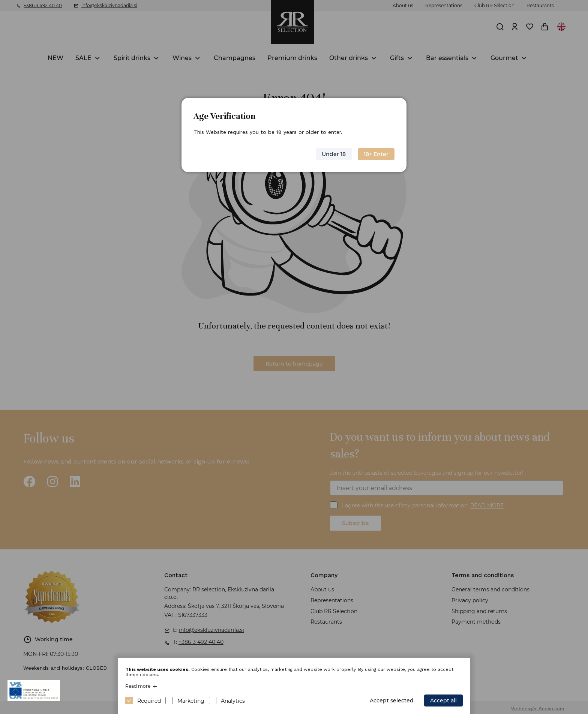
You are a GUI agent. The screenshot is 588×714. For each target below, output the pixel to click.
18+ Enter (376, 154)
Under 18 (334, 154)
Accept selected (392, 700)
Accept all (443, 700)
